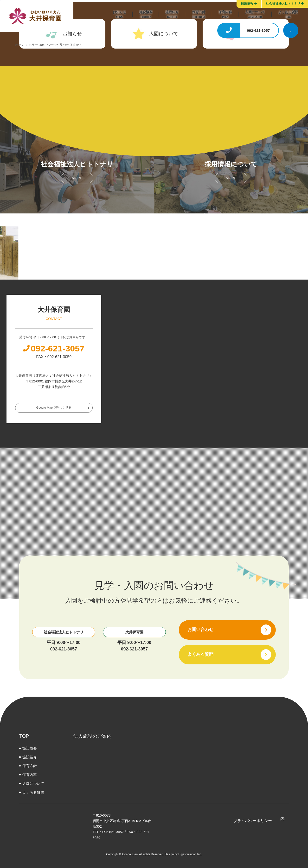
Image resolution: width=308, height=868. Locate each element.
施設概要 (30, 748)
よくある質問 (33, 792)
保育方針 (30, 766)
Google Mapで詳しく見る (54, 408)
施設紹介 (30, 757)
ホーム (20, 45)
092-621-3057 (64, 649)
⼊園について (33, 784)
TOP (24, 736)
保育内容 (30, 775)
